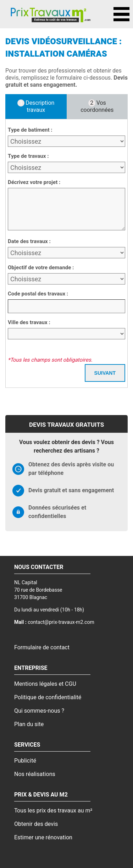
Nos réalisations (35, 774)
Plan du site (29, 724)
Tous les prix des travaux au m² (53, 811)
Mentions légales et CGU (45, 684)
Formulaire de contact (42, 648)
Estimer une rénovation (43, 838)
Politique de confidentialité (48, 697)
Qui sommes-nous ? (39, 711)
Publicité (25, 761)
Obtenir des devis (36, 824)
